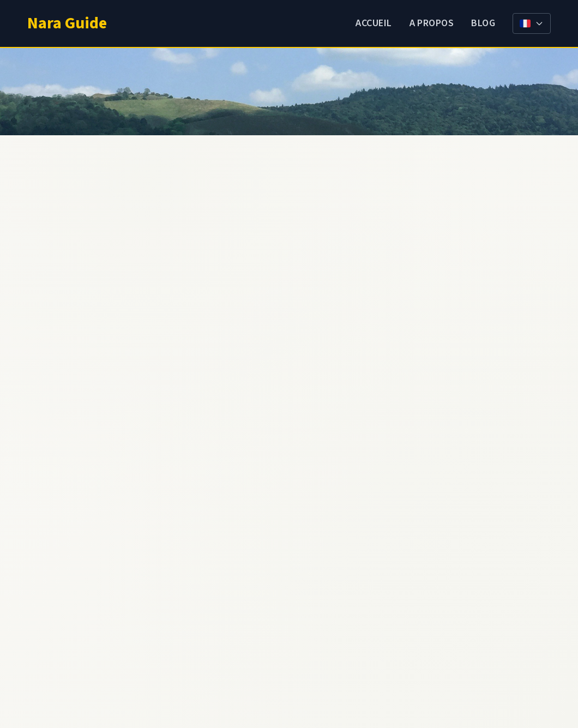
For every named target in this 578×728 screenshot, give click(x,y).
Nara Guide (67, 23)
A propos (432, 23)
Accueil (374, 23)
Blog (483, 23)
